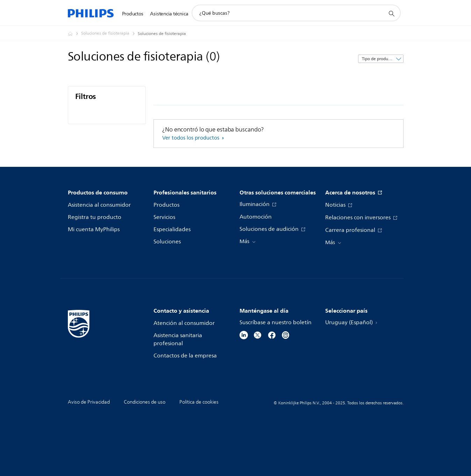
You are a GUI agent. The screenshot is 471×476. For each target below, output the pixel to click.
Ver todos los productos (191, 138)
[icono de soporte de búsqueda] (391, 13)
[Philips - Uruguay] (74, 34)
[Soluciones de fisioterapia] (109, 34)
